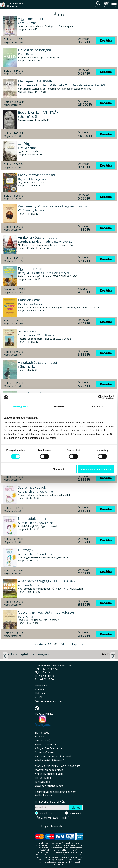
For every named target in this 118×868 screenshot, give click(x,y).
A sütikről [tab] (97, 406)
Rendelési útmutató (47, 744)
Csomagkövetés (44, 752)
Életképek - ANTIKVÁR (35, 81)
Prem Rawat (26, 54)
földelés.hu (59, 864)
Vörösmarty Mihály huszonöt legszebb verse (53, 206)
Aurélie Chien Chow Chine (35, 491)
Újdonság (41, 693)
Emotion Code (29, 300)
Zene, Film (41, 685)
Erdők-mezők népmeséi (36, 175)
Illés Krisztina (27, 148)
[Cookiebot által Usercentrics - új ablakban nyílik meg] (100, 397)
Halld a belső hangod (35, 50)
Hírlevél (39, 737)
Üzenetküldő (43, 740)
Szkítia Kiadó (42, 782)
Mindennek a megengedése (96, 469)
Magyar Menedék (52, 826)
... (69, 644)
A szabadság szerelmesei (38, 362)
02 (50, 644)
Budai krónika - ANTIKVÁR (38, 112)
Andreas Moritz (29, 585)
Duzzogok (26, 550)
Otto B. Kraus (27, 23)
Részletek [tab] (59, 406)
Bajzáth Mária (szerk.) (33, 179)
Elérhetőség (42, 733)
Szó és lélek (27, 331)
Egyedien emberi (31, 269)
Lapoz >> (78, 644)
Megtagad (58, 469)
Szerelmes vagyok (32, 487)
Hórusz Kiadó (43, 778)
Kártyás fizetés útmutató (50, 748)
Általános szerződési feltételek (53, 756)
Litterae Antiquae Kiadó (49, 786)
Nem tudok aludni (32, 519)
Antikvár (40, 689)
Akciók (39, 697)
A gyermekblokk (30, 19)
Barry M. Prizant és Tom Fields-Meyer (44, 273)
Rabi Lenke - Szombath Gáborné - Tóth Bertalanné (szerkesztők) (62, 85)
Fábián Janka (27, 367)
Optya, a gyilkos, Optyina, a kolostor (46, 612)
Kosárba (106, 40)
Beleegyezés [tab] (20, 406)
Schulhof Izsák (28, 117)
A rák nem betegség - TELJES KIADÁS (46, 581)
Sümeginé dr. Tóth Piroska (36, 335)
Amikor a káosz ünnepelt (37, 237)
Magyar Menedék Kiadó (49, 770)
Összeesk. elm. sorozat (48, 701)
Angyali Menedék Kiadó (49, 774)
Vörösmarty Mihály (31, 210)
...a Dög (24, 144)
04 (62, 644)
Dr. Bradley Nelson (31, 304)
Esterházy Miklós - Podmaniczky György (45, 242)
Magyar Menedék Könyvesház (12, 6)
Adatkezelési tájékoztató (50, 760)
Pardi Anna (25, 616)
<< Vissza (41, 644)
